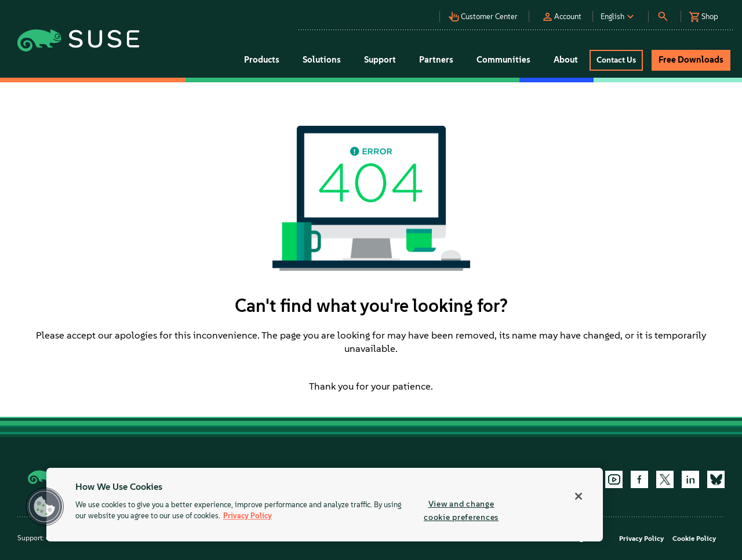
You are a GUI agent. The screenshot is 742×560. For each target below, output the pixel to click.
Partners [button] (436, 60)
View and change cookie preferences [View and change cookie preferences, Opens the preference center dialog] (461, 510)
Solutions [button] (322, 60)
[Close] (579, 496)
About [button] (566, 60)
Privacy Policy (641, 539)
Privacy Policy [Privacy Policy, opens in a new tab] (248, 516)
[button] (399, 12)
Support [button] (380, 60)
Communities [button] (503, 60)
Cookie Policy (694, 539)
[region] (325, 505)
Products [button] (262, 60)
